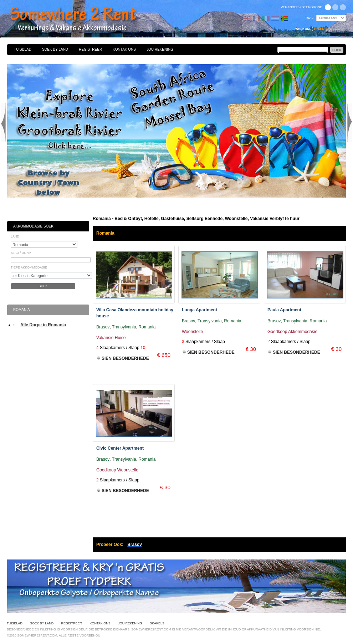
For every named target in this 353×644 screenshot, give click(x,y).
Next (350, 123)
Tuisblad (23, 49)
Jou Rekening (160, 49)
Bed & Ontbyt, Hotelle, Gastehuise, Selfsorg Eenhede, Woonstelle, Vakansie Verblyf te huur (81, 20)
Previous (3, 123)
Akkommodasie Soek (33, 226)
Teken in (321, 29)
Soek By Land (55, 49)
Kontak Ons (124, 49)
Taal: (310, 18)
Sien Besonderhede (125, 358)
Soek (43, 286)
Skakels (157, 623)
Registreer (90, 49)
